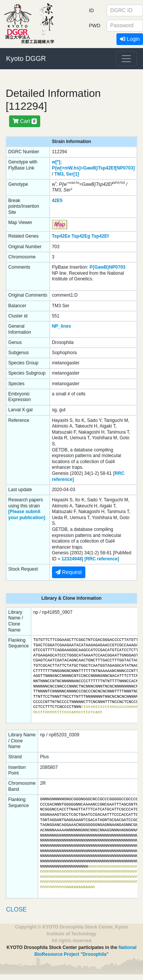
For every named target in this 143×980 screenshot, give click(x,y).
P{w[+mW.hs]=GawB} (75, 168)
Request (69, 572)
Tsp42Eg (81, 236)
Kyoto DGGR (26, 59)
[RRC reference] (101, 559)
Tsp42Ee (61, 236)
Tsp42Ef (100, 236)
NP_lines (62, 326)
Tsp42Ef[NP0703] (116, 168)
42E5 (57, 201)
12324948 (71, 559)
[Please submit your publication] (27, 515)
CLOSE (16, 909)
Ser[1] (72, 174)
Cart (25, 121)
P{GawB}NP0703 (108, 267)
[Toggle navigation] (126, 59)
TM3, (59, 174)
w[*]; (57, 162)
